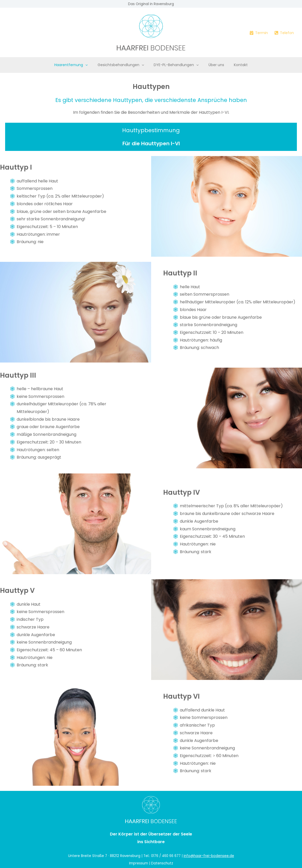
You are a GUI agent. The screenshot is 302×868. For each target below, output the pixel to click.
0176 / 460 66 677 (166, 856)
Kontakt (236, 65)
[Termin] (259, 33)
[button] (90, 65)
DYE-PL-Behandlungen (176, 65)
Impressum (139, 863)
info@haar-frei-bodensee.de (209, 856)
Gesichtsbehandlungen (123, 65)
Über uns (214, 65)
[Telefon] (284, 33)
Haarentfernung (76, 65)
